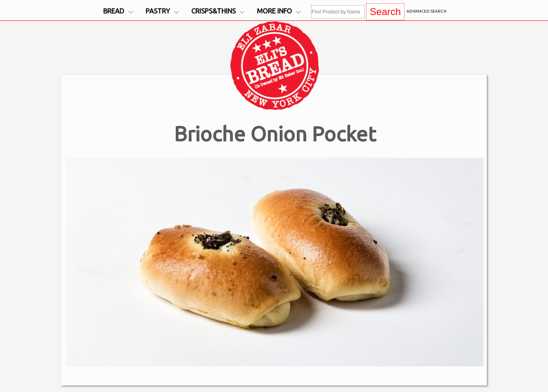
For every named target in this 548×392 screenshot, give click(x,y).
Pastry (162, 11)
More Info (279, 11)
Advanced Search (426, 11)
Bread (118, 11)
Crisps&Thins (218, 11)
